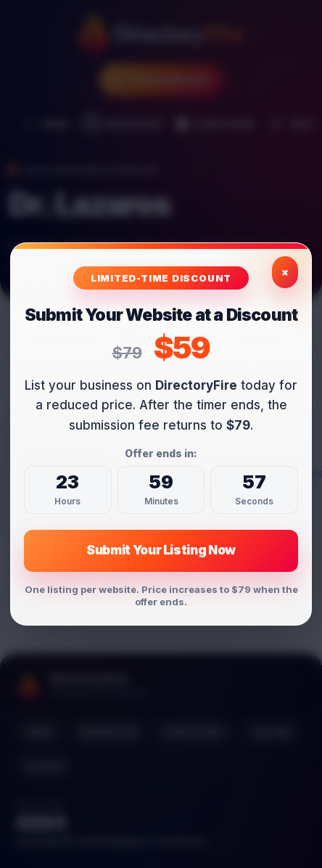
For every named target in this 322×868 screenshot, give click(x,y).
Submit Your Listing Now (161, 551)
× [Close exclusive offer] (285, 273)
